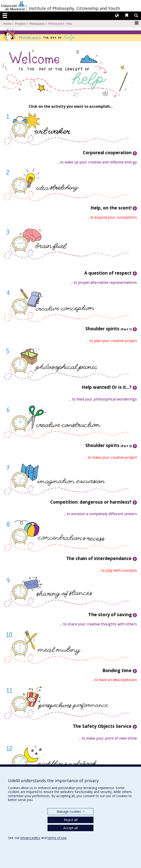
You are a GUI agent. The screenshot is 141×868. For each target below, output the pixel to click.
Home (7, 24)
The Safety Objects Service (102, 726)
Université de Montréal (13, 6)
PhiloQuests (37, 24)
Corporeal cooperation (107, 152)
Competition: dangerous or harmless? (91, 502)
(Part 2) (109, 446)
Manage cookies (70, 811)
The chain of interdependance (99, 558)
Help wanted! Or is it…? (107, 387)
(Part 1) (109, 329)
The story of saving (110, 614)
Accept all (70, 828)
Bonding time (117, 670)
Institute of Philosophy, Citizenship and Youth (74, 8)
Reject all (71, 820)
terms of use (57, 838)
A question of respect (108, 273)
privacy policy (30, 838)
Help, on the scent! (111, 208)
